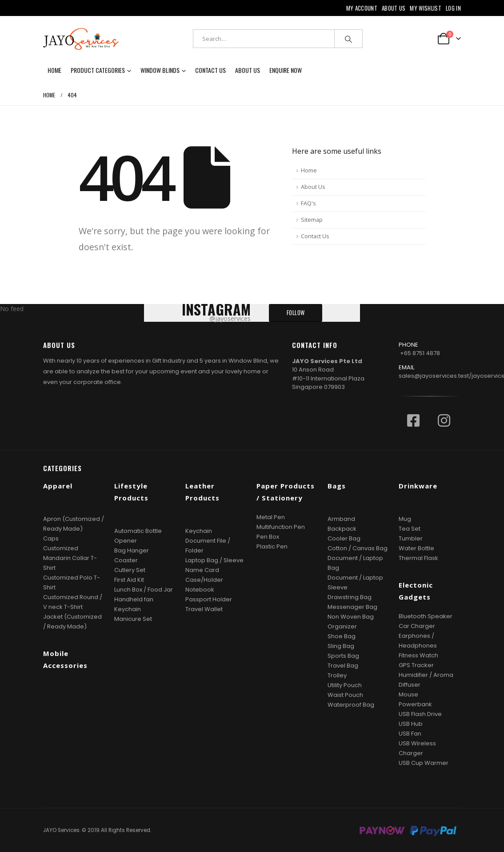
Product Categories (98, 70)
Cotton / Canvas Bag (358, 548)
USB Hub (411, 724)
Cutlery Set (130, 570)
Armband (341, 519)
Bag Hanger (132, 550)
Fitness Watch (418, 655)
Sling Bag (341, 646)
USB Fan (410, 734)
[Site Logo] (81, 39)
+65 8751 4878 (420, 353)
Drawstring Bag (350, 597)
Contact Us (210, 70)
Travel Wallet (204, 609)
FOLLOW (296, 313)
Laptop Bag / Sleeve (214, 560)
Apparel (58, 486)
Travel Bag (343, 666)
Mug (405, 519)
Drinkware (418, 486)
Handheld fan (134, 599)
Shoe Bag (342, 636)
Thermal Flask (418, 558)
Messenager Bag (352, 607)
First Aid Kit (129, 580)
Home (54, 70)
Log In (453, 8)
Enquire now (286, 70)
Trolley (337, 675)
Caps (51, 538)
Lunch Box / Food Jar (144, 590)
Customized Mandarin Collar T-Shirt (70, 558)
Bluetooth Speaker (426, 616)
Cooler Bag (344, 538)
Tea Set (410, 529)
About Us (394, 8)
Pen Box (268, 537)
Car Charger (417, 626)
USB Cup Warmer (424, 763)
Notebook (200, 590)
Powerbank (415, 704)
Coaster (126, 560)
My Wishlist (426, 8)
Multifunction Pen (281, 527)
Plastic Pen (272, 546)
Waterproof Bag (351, 705)
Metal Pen (271, 517)
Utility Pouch (345, 685)
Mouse (408, 694)
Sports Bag (343, 656)
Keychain (128, 609)
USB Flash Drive (420, 714)
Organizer (342, 626)
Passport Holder (209, 599)
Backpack (342, 529)
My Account (362, 8)
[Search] (348, 39)
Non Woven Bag (351, 617)
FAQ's (308, 203)
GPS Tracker (416, 665)
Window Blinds (160, 70)
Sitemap (312, 220)
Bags (337, 486)
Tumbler (411, 538)
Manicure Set (133, 619)
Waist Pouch (345, 695)
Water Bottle (416, 548)
